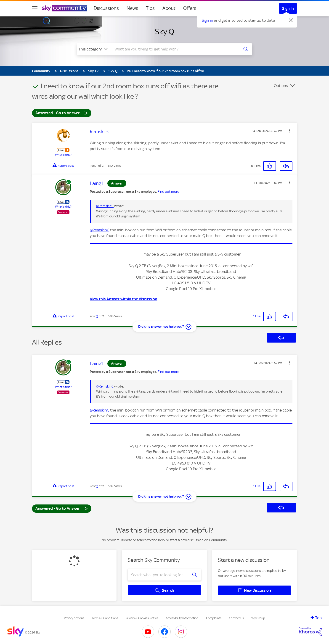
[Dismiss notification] (291, 21)
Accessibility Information (182, 618)
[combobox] (175, 49)
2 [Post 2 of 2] (97, 316)
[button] (289, 131)
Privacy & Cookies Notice (142, 618)
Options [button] (281, 86)
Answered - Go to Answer (62, 113)
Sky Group (258, 618)
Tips (150, 8)
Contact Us (236, 618)
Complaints (214, 618)
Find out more (168, 192)
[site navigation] (35, 8)
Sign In (288, 8)
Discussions (106, 8)
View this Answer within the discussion (123, 299)
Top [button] (318, 618)
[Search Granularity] (94, 49)
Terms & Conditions (105, 618)
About (169, 8)
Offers (190, 8)
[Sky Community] (64, 8)
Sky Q (165, 32)
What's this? (63, 155)
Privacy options (74, 618)
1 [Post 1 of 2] (97, 166)
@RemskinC (105, 206)
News (132, 8)
